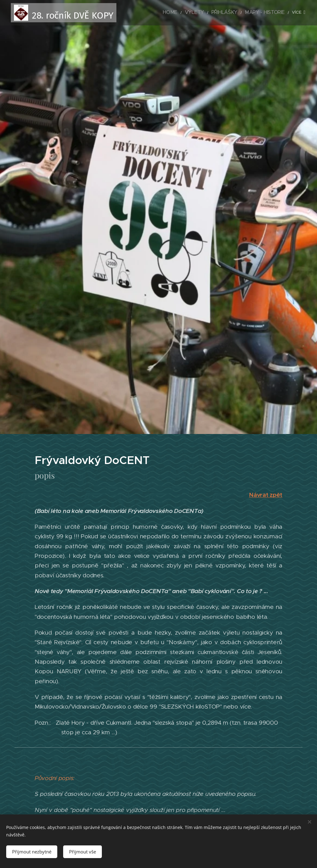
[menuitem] (149, 13)
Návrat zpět (266, 495)
